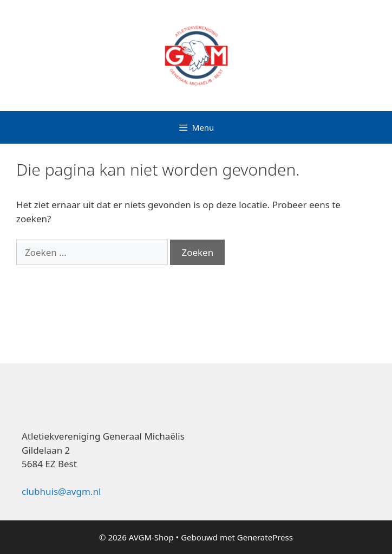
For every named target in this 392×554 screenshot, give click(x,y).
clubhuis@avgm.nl (61, 491)
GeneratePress (265, 537)
